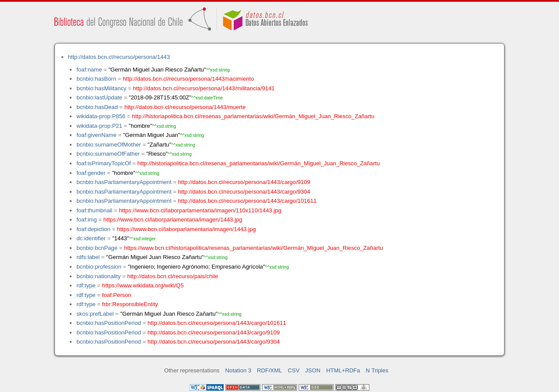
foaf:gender (91, 173)
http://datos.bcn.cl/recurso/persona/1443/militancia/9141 (204, 88)
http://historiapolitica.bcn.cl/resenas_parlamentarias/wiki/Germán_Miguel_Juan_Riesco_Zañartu (253, 116)
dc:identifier (91, 238)
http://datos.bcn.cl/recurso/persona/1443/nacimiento (188, 79)
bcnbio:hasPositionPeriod (109, 323)
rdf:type (86, 285)
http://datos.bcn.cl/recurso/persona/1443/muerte (185, 107)
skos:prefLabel (95, 314)
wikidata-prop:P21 (99, 126)
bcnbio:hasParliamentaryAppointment (124, 182)
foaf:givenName (96, 135)
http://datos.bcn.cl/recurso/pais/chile (173, 276)
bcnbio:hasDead (97, 107)
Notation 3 (238, 370)
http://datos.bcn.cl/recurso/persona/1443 (119, 57)
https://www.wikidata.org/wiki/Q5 (143, 285)
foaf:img (87, 220)
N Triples (377, 370)
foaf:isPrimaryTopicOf (104, 163)
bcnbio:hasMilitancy (101, 88)
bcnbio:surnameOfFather (108, 154)
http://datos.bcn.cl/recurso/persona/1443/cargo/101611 (247, 201)
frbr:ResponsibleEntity (130, 304)
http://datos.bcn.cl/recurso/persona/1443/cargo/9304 (244, 192)
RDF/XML (269, 370)
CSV (294, 370)
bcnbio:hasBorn (96, 79)
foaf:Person (117, 295)
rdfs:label (88, 257)
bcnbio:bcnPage (97, 248)
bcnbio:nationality (98, 276)
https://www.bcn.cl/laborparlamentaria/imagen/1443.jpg (173, 220)
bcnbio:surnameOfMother (109, 145)
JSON (313, 370)
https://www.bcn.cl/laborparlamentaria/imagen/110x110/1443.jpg (200, 210)
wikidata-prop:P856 (101, 116)
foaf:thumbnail (94, 210)
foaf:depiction (93, 229)
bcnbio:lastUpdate (99, 97)
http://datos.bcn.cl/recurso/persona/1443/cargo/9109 (244, 182)
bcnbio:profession (99, 267)
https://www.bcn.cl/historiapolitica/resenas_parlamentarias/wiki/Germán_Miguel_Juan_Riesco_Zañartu (253, 248)
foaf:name (89, 70)
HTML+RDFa (343, 370)
